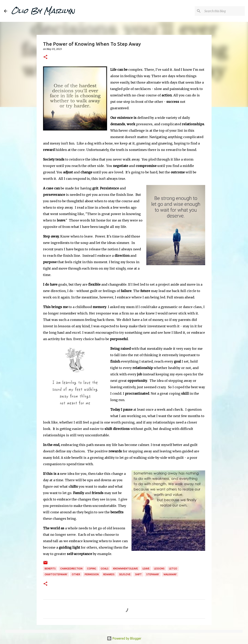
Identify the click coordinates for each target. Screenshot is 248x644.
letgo (173, 569)
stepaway (153, 574)
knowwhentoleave (126, 569)
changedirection (71, 569)
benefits (50, 569)
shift (138, 574)
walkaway (170, 574)
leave (146, 569)
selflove (125, 574)
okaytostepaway (56, 574)
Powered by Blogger (124, 638)
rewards (109, 574)
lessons (159, 569)
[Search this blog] (224, 11)
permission (92, 574)
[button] (45, 57)
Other (76, 574)
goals (105, 569)
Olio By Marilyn (43, 11)
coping (92, 569)
